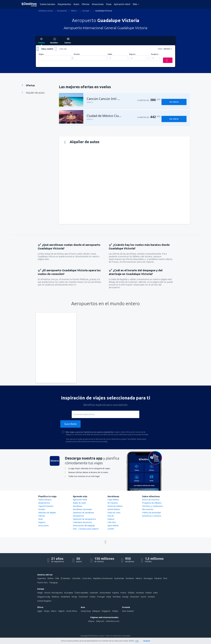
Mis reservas (148, 509)
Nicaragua (148, 578)
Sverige (125, 597)
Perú (165, 578)
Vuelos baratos (48, 4)
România (117, 597)
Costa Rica (87, 578)
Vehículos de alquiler (47, 513)
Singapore (106, 611)
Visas (109, 4)
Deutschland (105, 593)
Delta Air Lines (114, 513)
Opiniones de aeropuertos (84, 519)
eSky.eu (91, 621)
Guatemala (119, 578)
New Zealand (128, 611)
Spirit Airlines (113, 526)
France (123, 593)
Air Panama (113, 503)
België (40, 593)
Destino (77, 54)
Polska (92, 597)
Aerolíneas (78, 506)
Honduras (130, 578)
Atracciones (98, 4)
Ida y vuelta (47, 49)
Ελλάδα (131, 593)
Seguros (42, 522)
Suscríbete (70, 424)
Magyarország (44, 597)
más (137, 641)
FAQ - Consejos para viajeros (86, 529)
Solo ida (63, 49)
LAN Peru (112, 522)
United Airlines (114, 509)
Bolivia (50, 578)
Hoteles (42, 509)
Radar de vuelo (79, 503)
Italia (155, 593)
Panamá (158, 578)
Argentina (42, 578)
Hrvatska (140, 593)
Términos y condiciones (153, 506)
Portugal (101, 597)
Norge (74, 597)
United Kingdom (44, 601)
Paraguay (53, 582)
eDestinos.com (113, 621)
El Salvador (66, 578)
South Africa (72, 611)
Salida (110, 54)
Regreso (132, 54)
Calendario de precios (82, 522)
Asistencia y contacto (152, 516)
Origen (41, 54)
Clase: (160, 49)
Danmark (94, 593)
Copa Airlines (113, 500)
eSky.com (100, 621)
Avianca (111, 519)
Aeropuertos (78, 516)
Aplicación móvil (122, 4)
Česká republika (81, 593)
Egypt (40, 611)
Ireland (148, 593)
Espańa (116, 593)
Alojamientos (64, 4)
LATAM (111, 529)
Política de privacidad (151, 513)
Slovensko (135, 597)
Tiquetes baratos (46, 506)
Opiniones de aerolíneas (83, 513)
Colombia (76, 578)
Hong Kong (86, 611)
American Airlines (115, 506)
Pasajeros (155, 54)
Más (135, 4)
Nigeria (61, 611)
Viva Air (111, 516)
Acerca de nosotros (151, 500)
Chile (57, 578)
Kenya (47, 611)
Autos (76, 4)
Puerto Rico (43, 582)
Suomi (143, 597)
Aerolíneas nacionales (82, 509)
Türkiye (115, 611)
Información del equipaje (84, 526)
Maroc (54, 611)
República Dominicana (103, 578)
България (69, 593)
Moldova (55, 597)
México (139, 578)
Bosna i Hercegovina (53, 593)
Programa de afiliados (152, 503)
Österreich (83, 597)
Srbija (109, 597)
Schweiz (151, 597)
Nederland (65, 597)
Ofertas (86, 4)
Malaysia (96, 611)
